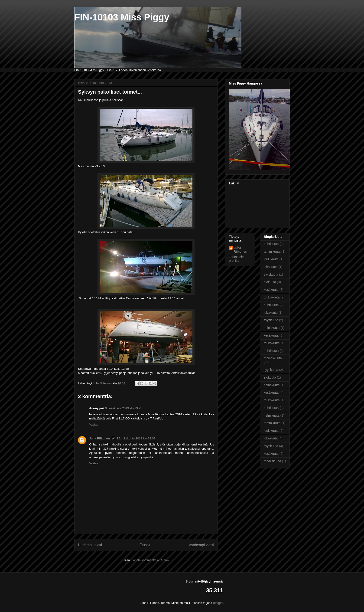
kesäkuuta (271, 290)
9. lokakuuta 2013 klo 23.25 (124, 408)
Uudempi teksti (90, 545)
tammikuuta (272, 252)
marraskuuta (273, 358)
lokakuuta (271, 267)
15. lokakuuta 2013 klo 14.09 (136, 438)
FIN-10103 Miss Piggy (122, 17)
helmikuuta (272, 416)
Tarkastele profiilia (236, 259)
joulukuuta (271, 259)
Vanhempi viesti (201, 545)
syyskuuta (271, 275)
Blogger (218, 603)
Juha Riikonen (99, 438)
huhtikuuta (271, 244)
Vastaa (94, 424)
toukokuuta (272, 297)
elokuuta (270, 282)
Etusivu (145, 545)
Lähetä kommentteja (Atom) (150, 560)
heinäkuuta (272, 328)
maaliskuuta (272, 461)
